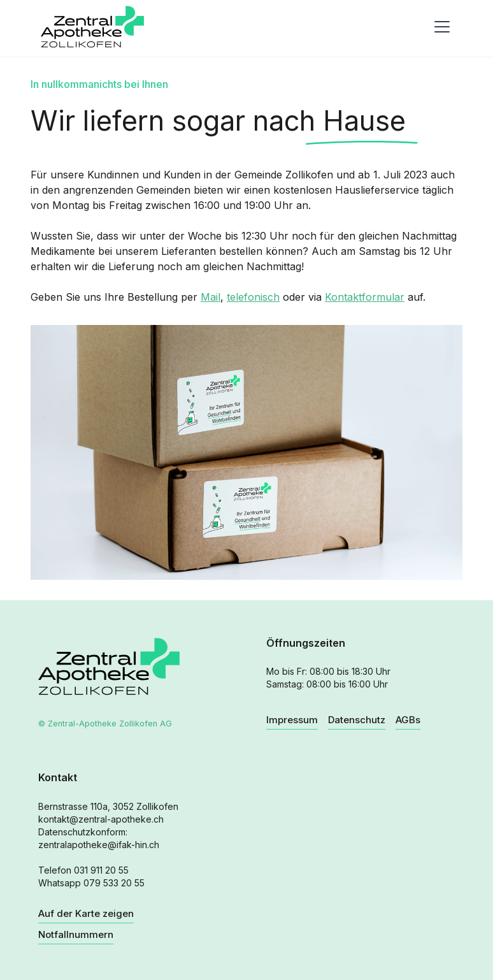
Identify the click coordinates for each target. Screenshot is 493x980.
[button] (439, 27)
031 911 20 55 (101, 870)
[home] (92, 27)
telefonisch (253, 297)
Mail (211, 297)
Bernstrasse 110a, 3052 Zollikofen (108, 806)
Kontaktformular (365, 297)
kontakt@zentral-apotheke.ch (101, 819)
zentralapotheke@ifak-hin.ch (99, 845)
